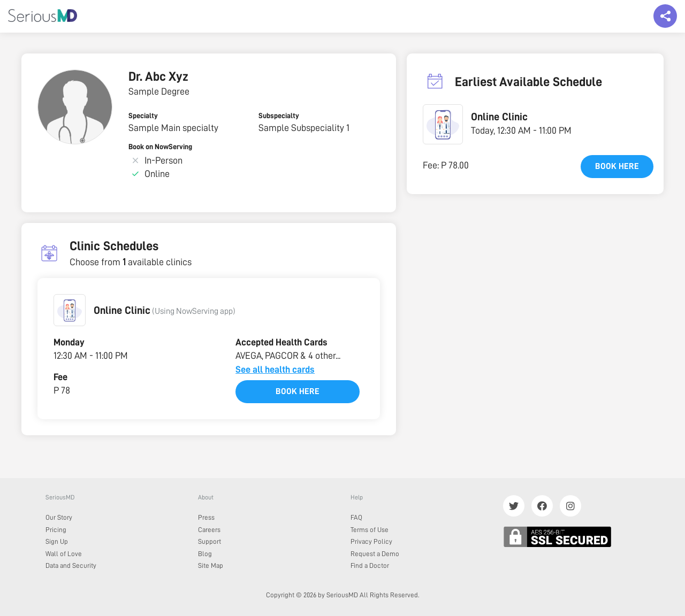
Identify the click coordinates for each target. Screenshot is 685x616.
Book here (298, 391)
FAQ (356, 517)
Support (210, 541)
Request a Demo (375, 554)
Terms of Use (370, 530)
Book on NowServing (160, 147)
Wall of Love (64, 554)
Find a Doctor (370, 565)
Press (206, 517)
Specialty (143, 115)
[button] (70, 310)
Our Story (59, 517)
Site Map (211, 565)
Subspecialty (279, 115)
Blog (205, 554)
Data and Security (71, 565)
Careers (209, 530)
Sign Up (57, 541)
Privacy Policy (371, 541)
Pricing (56, 530)
